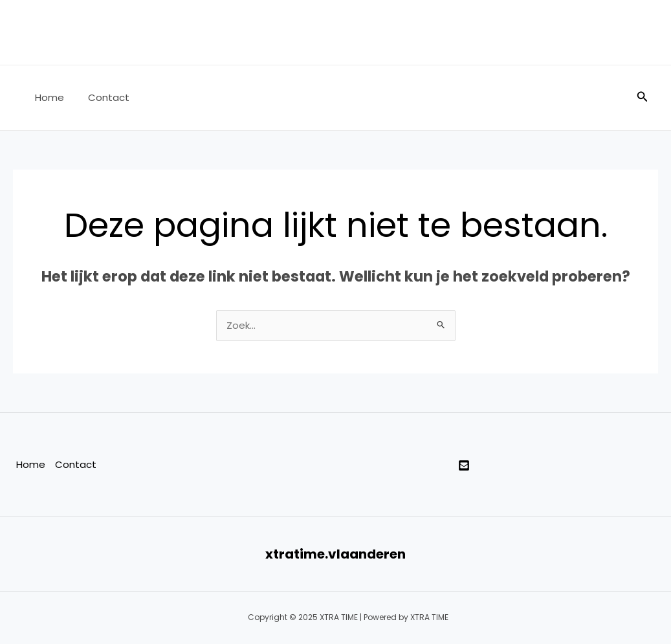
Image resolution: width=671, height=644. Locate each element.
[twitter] (464, 466)
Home (47, 97)
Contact (102, 97)
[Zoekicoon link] (643, 98)
